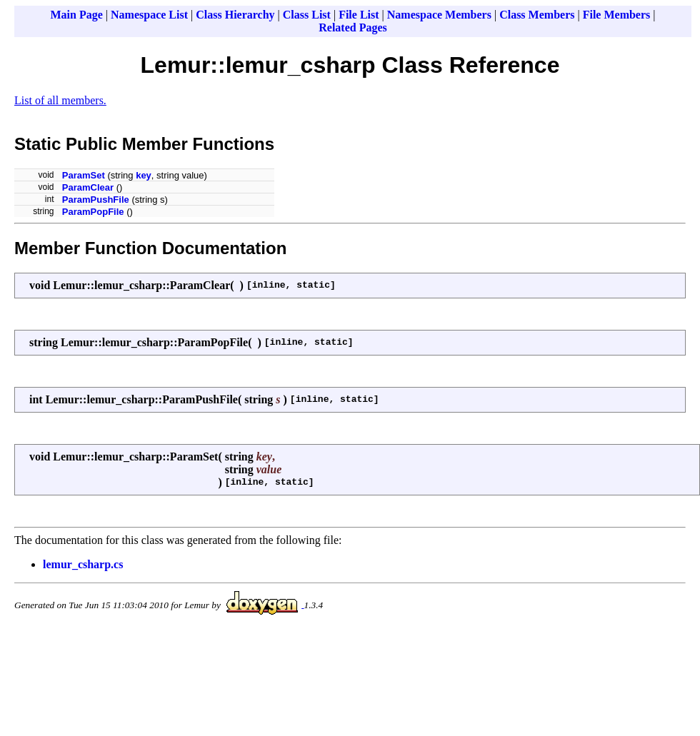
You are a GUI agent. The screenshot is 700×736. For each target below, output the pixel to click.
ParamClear (88, 187)
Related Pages (353, 27)
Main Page (77, 15)
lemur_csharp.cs (83, 564)
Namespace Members (439, 15)
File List (359, 15)
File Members (617, 15)
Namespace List (149, 15)
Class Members (537, 15)
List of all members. (60, 100)
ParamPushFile (96, 200)
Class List (307, 15)
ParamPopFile (93, 212)
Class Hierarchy (235, 15)
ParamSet (84, 175)
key (144, 175)
